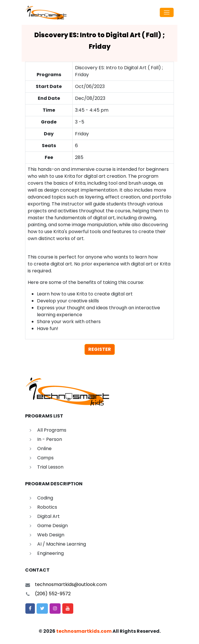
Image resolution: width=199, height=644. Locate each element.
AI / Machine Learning (62, 544)
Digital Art (48, 516)
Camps (45, 458)
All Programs (52, 430)
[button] (30, 609)
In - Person (50, 439)
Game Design (52, 526)
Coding (45, 498)
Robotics (47, 507)
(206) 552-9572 (53, 594)
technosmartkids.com (84, 631)
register (100, 349)
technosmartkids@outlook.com (71, 584)
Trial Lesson (50, 467)
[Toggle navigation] (167, 12)
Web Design (51, 535)
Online (44, 449)
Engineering (50, 553)
